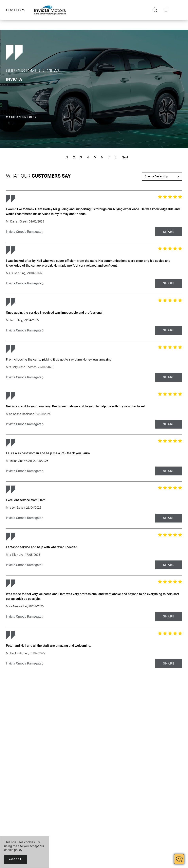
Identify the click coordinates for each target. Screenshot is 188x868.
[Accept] (15, 859)
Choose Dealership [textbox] (156, 176)
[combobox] (162, 176)
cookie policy (13, 850)
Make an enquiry (36, 117)
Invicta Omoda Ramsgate (25, 232)
